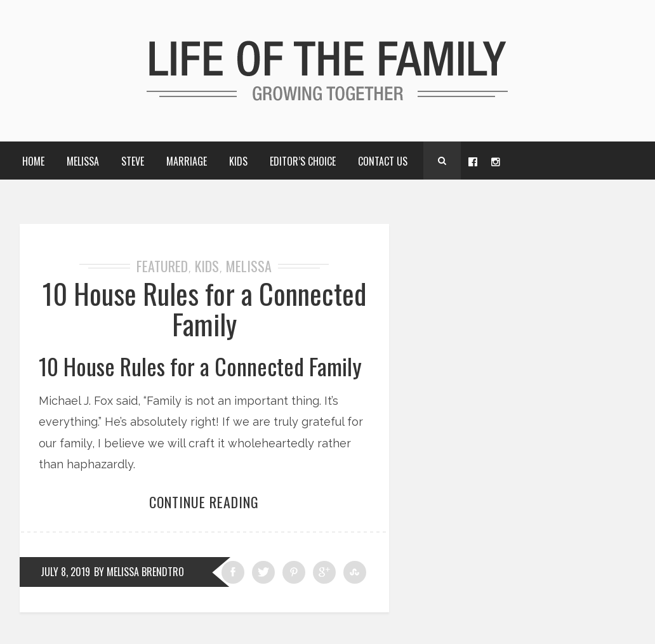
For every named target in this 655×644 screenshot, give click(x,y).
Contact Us (383, 161)
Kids (238, 161)
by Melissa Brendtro (139, 572)
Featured (162, 266)
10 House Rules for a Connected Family (204, 309)
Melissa (83, 161)
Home (33, 161)
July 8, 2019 (65, 572)
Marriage (187, 161)
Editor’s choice (303, 161)
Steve (133, 161)
